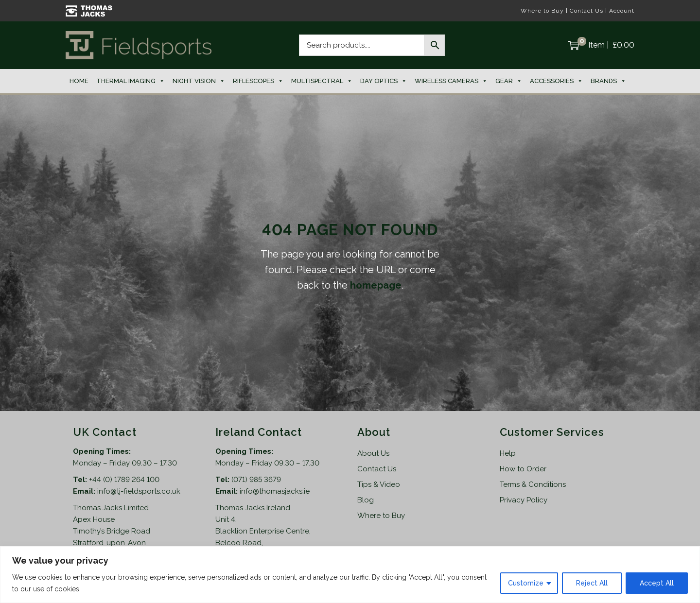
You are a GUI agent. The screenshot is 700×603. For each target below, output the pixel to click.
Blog (366, 500)
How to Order (523, 469)
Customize (526, 583)
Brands (608, 81)
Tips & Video (379, 484)
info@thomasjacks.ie (275, 491)
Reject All (592, 583)
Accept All (657, 583)
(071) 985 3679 (256, 480)
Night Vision (199, 81)
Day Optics (384, 81)
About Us (373, 453)
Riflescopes (258, 81)
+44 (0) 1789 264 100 (124, 480)
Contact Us (586, 11)
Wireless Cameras (451, 81)
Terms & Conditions (533, 484)
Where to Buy (542, 11)
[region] (350, 575)
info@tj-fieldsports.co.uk (139, 491)
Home (79, 81)
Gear (509, 81)
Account (622, 11)
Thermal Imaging (131, 81)
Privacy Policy (524, 500)
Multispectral (322, 81)
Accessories (556, 81)
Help (508, 453)
